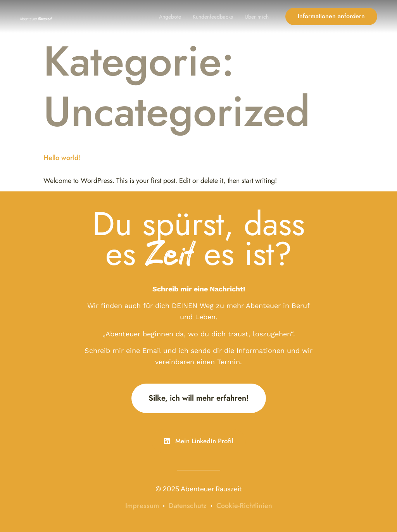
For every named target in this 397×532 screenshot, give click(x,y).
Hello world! (62, 158)
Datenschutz (188, 506)
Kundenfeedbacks (213, 17)
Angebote (170, 17)
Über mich (257, 17)
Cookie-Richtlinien (244, 506)
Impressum (142, 506)
